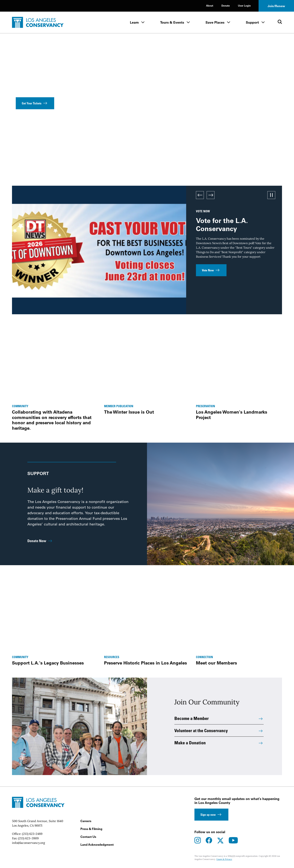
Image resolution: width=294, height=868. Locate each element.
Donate (226, 6)
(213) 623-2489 (32, 834)
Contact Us (88, 837)
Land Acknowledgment (97, 845)
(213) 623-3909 (28, 838)
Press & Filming (91, 829)
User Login (244, 6)
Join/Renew (276, 6)
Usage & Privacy (224, 859)
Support (252, 22)
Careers (86, 821)
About (210, 6)
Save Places (215, 22)
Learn (134, 22)
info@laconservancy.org (28, 843)
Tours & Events (172, 22)
